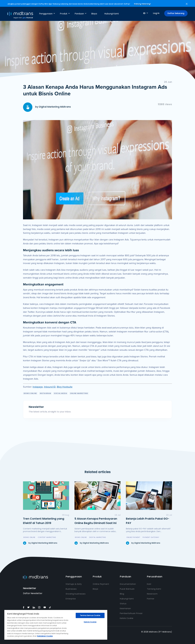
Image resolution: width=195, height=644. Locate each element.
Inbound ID (50, 387)
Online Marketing (79, 393)
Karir (149, 584)
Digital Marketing (98, 537)
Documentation (128, 584)
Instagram (45, 393)
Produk (64, 14)
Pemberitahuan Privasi (131, 613)
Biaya (94, 14)
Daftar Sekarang (176, 13)
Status (123, 604)
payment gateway (151, 537)
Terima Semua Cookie (90, 615)
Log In (156, 13)
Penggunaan (46, 14)
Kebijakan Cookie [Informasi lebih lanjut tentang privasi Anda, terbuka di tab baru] (45, 636)
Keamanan (125, 608)
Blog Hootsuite (65, 387)
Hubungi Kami (111, 14)
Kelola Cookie (127, 618)
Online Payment (101, 584)
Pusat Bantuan (127, 589)
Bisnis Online (30, 393)
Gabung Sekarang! (142, 4)
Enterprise (71, 599)
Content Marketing (47, 537)
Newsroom (152, 594)
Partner (151, 599)
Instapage (38, 387)
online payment (133, 537)
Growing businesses (76, 594)
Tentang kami (154, 589)
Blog (122, 594)
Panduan (79, 14)
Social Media (60, 393)
